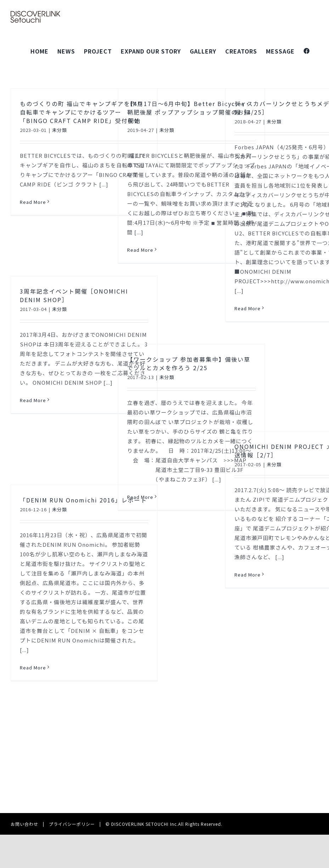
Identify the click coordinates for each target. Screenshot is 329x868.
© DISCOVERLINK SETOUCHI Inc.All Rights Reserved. (164, 824)
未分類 (59, 130)
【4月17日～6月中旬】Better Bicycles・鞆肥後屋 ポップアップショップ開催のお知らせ (189, 112)
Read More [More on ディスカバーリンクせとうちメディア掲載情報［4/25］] (248, 308)
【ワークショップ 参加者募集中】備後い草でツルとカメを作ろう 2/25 (189, 363)
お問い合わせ (24, 824)
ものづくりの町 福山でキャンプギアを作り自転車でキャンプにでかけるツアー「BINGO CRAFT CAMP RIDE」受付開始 (81, 112)
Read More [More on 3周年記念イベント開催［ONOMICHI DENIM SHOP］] (33, 400)
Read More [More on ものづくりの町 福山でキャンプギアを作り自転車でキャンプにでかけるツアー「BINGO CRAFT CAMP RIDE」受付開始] (33, 202)
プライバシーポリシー (72, 824)
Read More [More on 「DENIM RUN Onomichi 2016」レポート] (33, 667)
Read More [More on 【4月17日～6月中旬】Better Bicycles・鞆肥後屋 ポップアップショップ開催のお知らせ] (140, 250)
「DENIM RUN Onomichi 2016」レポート (83, 500)
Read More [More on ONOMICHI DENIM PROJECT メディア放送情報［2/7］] (248, 575)
